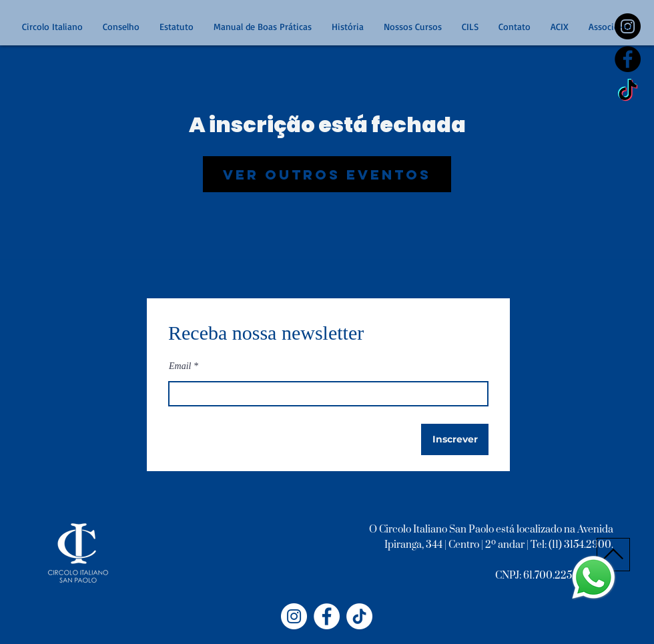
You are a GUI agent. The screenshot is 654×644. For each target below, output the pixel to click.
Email (180, 366)
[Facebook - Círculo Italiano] (327, 616)
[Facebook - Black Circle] (628, 59)
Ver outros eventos (327, 175)
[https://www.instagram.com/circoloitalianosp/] (628, 26)
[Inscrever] (455, 439)
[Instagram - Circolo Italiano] (294, 616)
